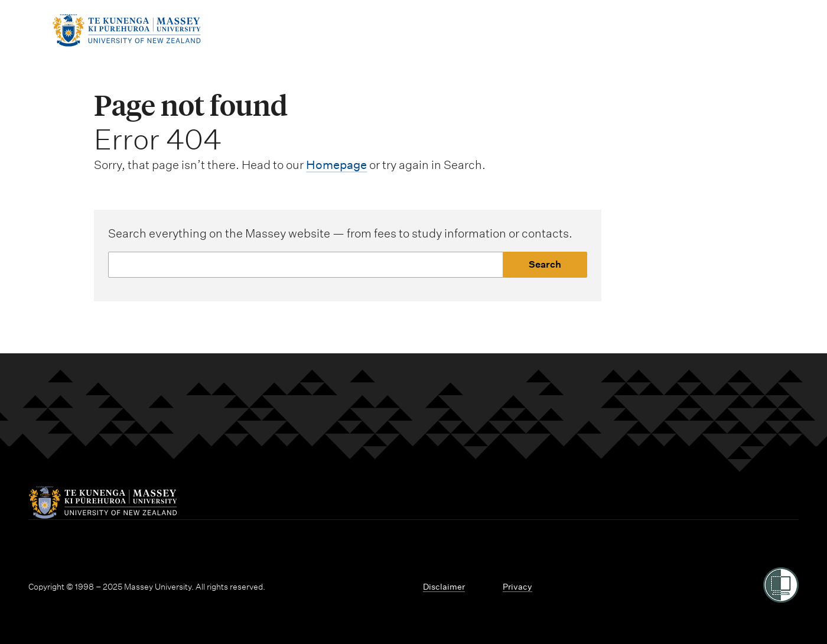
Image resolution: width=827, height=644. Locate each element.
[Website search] (305, 265)
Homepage (336, 165)
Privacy (517, 587)
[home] (126, 43)
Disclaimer (444, 587)
